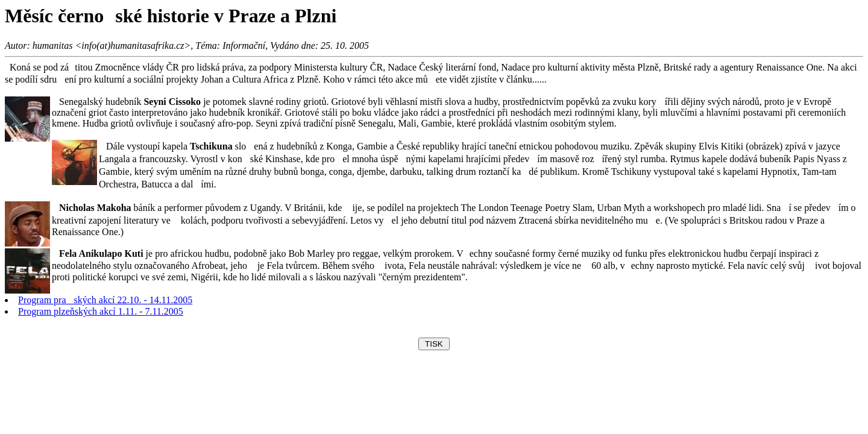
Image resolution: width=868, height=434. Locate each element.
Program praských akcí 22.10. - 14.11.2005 (105, 300)
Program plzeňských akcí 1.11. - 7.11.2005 (101, 311)
